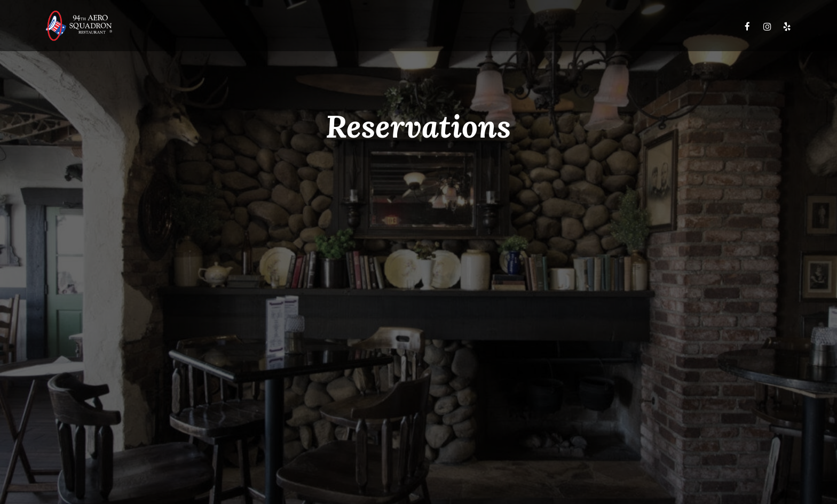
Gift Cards (585, 27)
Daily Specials (350, 27)
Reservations (641, 27)
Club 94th (488, 27)
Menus (299, 27)
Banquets (536, 27)
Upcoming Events (423, 27)
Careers (692, 27)
